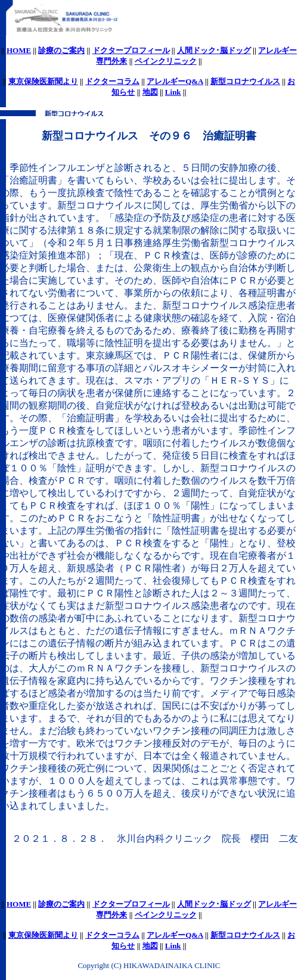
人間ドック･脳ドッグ (214, 50)
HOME (19, 50)
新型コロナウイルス (245, 81)
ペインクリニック (166, 61)
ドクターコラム (112, 81)
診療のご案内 (61, 50)
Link (173, 92)
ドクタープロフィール (131, 50)
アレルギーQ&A (175, 81)
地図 (150, 92)
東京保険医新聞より (43, 81)
